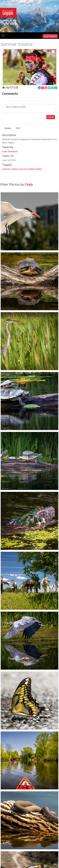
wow (26, 169)
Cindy (29, 185)
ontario (39, 169)
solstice (14, 169)
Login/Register (50, 36)
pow (21, 169)
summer (6, 169)
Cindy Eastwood (10, 151)
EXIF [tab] (18, 128)
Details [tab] (8, 128)
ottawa (32, 169)
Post (51, 117)
